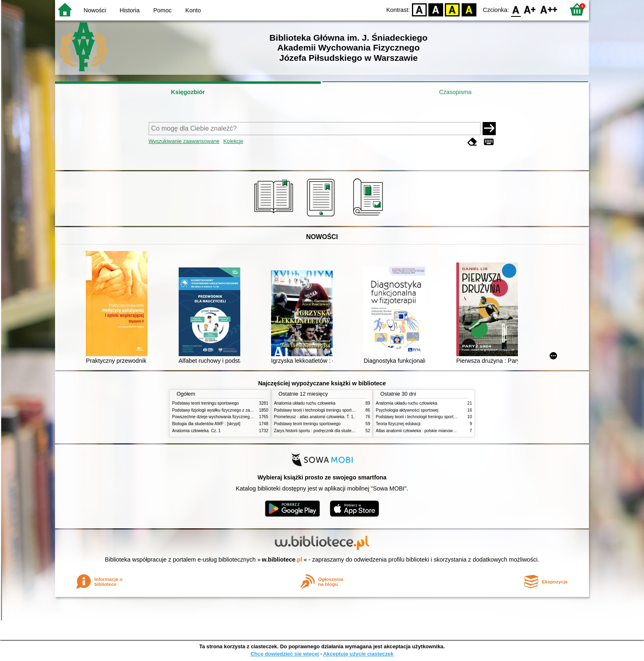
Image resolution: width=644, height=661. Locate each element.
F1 (530, 9)
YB (452, 9)
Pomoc (162, 10)
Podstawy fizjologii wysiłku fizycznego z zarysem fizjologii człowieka (234, 410)
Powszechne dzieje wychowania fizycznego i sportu (219, 417)
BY (469, 9)
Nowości (95, 10)
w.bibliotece (282, 560)
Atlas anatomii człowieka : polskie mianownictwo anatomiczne (432, 431)
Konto (193, 10)
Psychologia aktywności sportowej (407, 410)
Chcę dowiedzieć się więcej (285, 654)
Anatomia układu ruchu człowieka (305, 403)
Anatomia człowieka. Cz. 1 (196, 431)
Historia (130, 10)
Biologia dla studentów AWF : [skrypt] (206, 424)
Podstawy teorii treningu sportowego (205, 403)
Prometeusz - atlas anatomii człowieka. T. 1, (314, 417)
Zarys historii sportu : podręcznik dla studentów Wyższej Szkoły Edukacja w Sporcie (351, 431)
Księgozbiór (188, 92)
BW (436, 9)
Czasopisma (455, 92)
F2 (549, 9)
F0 (516, 9)
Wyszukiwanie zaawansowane (184, 141)
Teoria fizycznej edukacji (398, 424)
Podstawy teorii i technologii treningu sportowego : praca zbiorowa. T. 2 (339, 410)
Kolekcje (233, 141)
